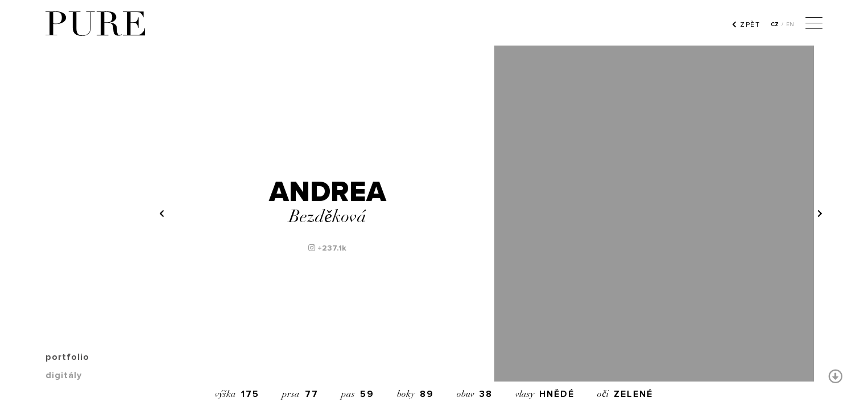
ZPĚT (746, 24)
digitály (64, 375)
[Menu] (814, 24)
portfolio (67, 357)
